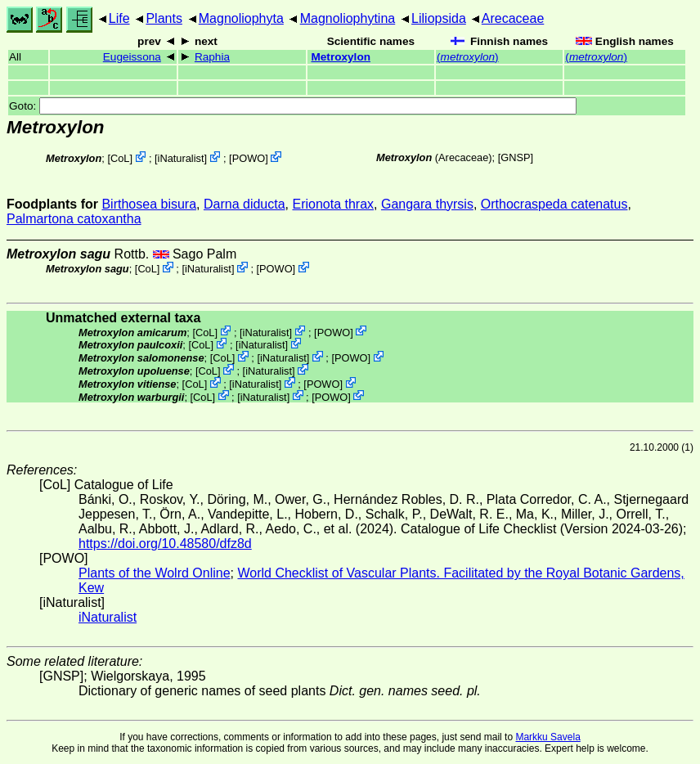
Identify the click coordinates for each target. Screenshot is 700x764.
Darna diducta (245, 204)
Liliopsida (439, 18)
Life (119, 18)
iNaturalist (181, 158)
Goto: (293, 106)
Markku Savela (547, 737)
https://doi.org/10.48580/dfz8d (165, 544)
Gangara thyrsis (427, 204)
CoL (120, 158)
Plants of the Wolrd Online (155, 573)
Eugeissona (132, 57)
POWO (249, 158)
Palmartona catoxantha (74, 219)
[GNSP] (516, 157)
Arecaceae (513, 18)
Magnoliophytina (348, 18)
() (468, 57)
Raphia (212, 57)
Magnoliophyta (241, 18)
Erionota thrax (333, 204)
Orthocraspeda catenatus (554, 204)
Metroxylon (341, 57)
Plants (164, 18)
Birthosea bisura (149, 204)
